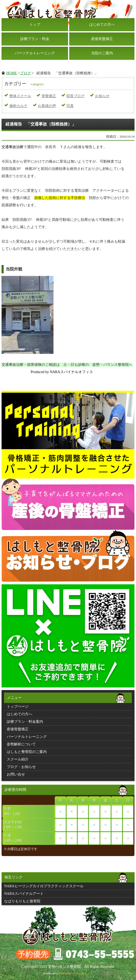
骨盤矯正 (49, 96)
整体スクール (20, 96)
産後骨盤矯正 (102, 39)
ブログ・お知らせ (21, 767)
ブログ (25, 73)
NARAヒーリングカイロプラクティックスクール (44, 886)
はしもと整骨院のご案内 (27, 752)
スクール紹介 (18, 759)
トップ (35, 25)
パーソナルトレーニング (35, 53)
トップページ (18, 707)
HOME (12, 73)
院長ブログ (76, 96)
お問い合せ (16, 774)
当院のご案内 (102, 53)
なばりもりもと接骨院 (22, 901)
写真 (70, 106)
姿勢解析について (21, 744)
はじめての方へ (102, 25)
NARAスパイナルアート (24, 894)
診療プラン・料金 (35, 39)
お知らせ (102, 96)
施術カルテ (18, 106)
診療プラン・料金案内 (25, 722)
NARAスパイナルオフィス (76, 973)
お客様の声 (47, 106)
